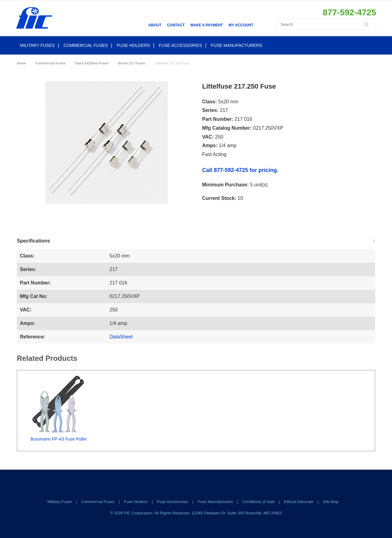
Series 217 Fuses (132, 63)
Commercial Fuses (86, 45)
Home (22, 63)
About (155, 25)
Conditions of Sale (258, 502)
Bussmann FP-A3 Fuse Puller (59, 439)
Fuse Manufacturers (237, 45)
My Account (241, 25)
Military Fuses (37, 45)
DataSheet (121, 337)
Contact (176, 25)
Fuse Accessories (180, 45)
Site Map (331, 502)
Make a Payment (206, 25)
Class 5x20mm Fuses (91, 63)
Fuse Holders (133, 45)
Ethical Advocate (299, 502)
